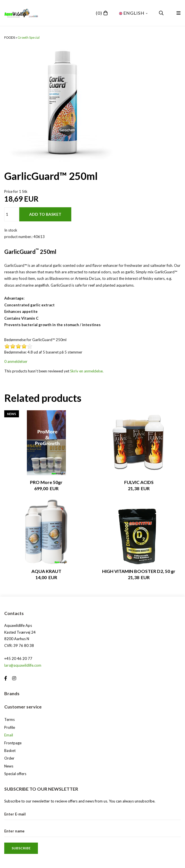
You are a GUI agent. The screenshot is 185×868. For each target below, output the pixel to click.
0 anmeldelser (16, 361)
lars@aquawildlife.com (23, 665)
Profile (10, 727)
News (9, 766)
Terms (9, 719)
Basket (10, 751)
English (133, 13)
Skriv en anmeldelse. (87, 371)
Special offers (15, 774)
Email (9, 735)
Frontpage (13, 743)
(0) (99, 13)
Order (9, 758)
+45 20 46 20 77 (18, 658)
